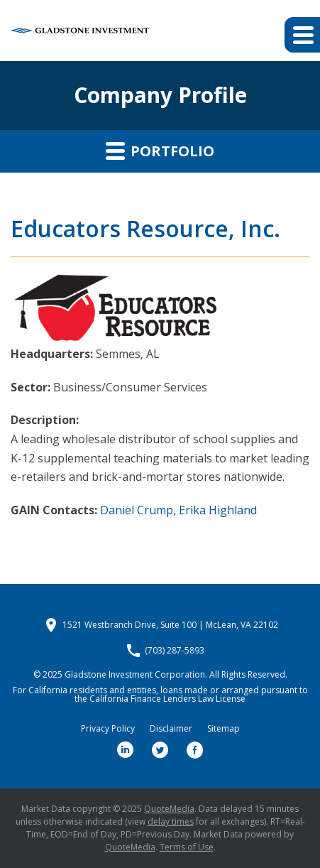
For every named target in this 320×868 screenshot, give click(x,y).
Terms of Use (187, 847)
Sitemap (224, 729)
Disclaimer (171, 729)
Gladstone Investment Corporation (135, 674)
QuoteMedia (169, 809)
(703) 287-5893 (175, 651)
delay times (171, 821)
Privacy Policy (108, 729)
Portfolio (160, 151)
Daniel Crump (137, 510)
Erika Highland (218, 510)
